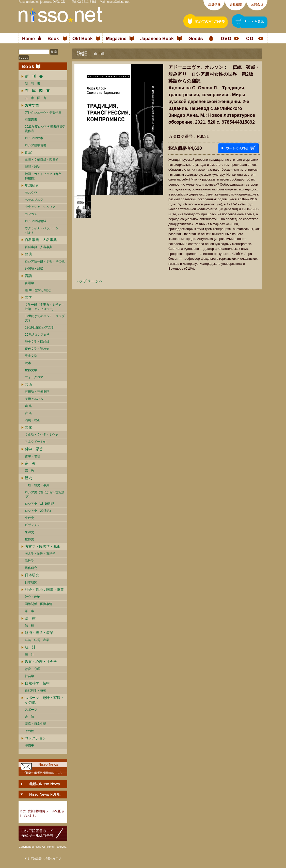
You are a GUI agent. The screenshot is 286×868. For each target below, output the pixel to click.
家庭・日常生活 (36, 724)
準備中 (29, 745)
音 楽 (28, 413)
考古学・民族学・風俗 (43, 546)
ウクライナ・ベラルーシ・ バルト (43, 230)
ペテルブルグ (34, 200)
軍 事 (29, 611)
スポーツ (31, 710)
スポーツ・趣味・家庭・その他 (44, 700)
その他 (29, 731)
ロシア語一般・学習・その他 (45, 261)
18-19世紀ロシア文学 (39, 327)
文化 (28, 427)
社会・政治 (33, 597)
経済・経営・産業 (39, 633)
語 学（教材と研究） (39, 290)
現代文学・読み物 (37, 349)
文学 (28, 297)
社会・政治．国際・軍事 (44, 589)
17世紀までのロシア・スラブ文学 (45, 318)
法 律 (30, 618)
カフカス (31, 214)
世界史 (29, 539)
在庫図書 (31, 120)
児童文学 (31, 356)
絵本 (28, 363)
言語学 (29, 283)
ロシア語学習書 (36, 145)
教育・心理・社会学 (41, 662)
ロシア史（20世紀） (39, 511)
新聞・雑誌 (33, 167)
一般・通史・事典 (37, 485)
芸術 (28, 384)
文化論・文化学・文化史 (42, 435)
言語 (28, 276)
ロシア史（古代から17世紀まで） (45, 494)
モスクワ (31, 193)
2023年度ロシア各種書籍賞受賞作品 (45, 129)
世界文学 (31, 370)
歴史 (28, 478)
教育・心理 (33, 669)
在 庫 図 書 (36, 98)
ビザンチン (33, 525)
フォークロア (34, 377)
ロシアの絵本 (34, 138)
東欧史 (29, 518)
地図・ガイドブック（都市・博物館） (45, 176)
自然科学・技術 (37, 683)
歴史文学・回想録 (37, 342)
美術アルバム (34, 399)
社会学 (29, 676)
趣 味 (29, 717)
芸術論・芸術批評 (37, 392)
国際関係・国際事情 (39, 604)
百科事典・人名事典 (41, 240)
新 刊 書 (33, 84)
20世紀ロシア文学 (37, 335)
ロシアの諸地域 (36, 221)
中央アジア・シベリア (40, 207)
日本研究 (32, 575)
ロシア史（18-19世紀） (41, 504)
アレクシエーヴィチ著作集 (43, 112)
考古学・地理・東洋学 (40, 554)
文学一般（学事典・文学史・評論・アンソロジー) (45, 307)
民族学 (29, 561)
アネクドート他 (36, 442)
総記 (28, 152)
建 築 (28, 406)
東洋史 (29, 532)
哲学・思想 (34, 449)
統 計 (30, 647)
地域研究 (32, 185)
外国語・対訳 (34, 269)
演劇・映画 (33, 420)
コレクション (36, 738)
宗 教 (30, 463)
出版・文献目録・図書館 (42, 160)
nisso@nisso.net (118, 2)
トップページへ (89, 281)
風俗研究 (31, 568)
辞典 (28, 254)
